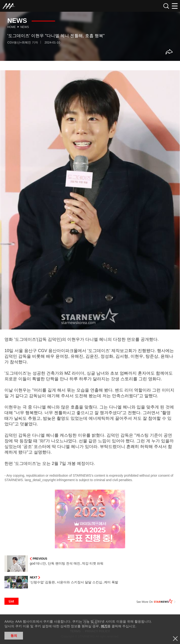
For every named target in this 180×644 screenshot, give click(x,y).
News (25, 27)
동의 (14, 636)
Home (11, 27)
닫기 (175, 639)
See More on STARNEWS (156, 601)
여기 (104, 626)
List (11, 601)
